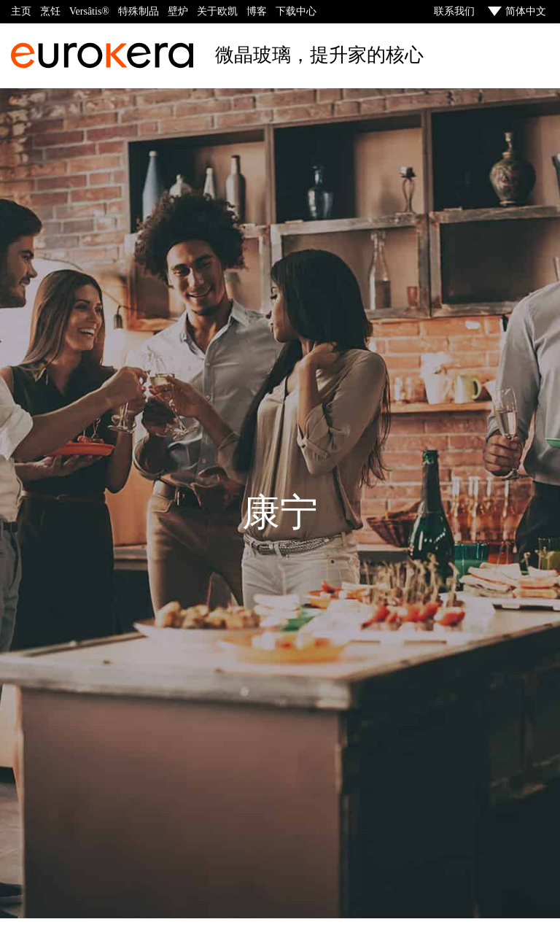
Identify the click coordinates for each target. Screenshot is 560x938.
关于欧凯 (217, 11)
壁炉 (178, 11)
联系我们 (454, 11)
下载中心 (296, 11)
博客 (257, 11)
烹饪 (50, 11)
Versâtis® (89, 11)
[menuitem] (515, 12)
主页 (21, 11)
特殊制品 (139, 11)
